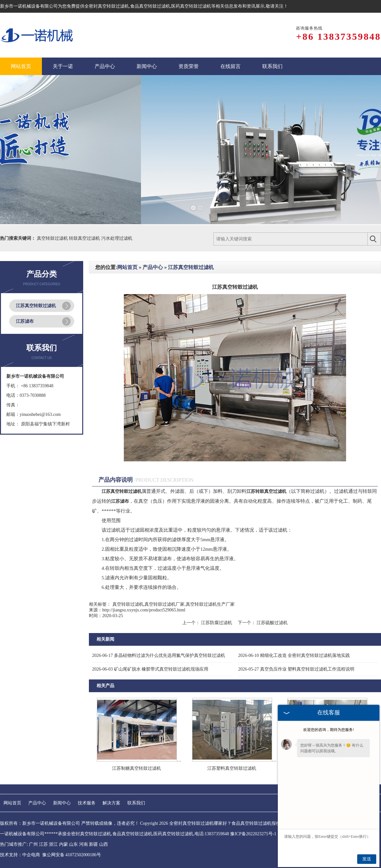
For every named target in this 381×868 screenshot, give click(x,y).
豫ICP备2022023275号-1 (253, 834)
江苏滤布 (25, 321)
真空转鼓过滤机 (53, 238)
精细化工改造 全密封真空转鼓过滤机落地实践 (294, 655)
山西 (104, 844)
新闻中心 (62, 803)
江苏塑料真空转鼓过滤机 (232, 768)
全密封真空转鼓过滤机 (107, 6)
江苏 (43, 844)
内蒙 (63, 844)
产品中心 (153, 267)
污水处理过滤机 (117, 238)
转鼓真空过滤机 (85, 238)
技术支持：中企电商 (20, 855)
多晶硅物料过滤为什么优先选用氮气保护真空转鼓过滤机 (159, 655)
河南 (84, 844)
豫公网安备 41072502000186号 (72, 855)
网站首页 (127, 267)
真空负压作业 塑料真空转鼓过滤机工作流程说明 (296, 669)
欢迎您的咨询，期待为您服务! (329, 730)
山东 (73, 844)
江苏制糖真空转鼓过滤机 (137, 768)
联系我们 (136, 803)
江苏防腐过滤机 (217, 623)
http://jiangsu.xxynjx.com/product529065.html (144, 610)
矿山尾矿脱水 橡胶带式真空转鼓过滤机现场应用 (150, 669)
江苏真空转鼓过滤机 (36, 306)
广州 (33, 844)
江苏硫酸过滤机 (272, 623)
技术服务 (87, 803)
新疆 (93, 844)
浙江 (53, 844)
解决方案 (111, 803)
